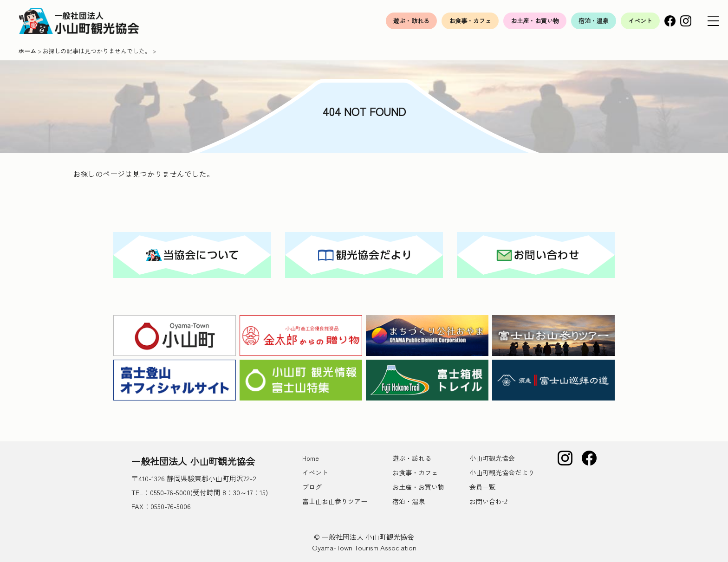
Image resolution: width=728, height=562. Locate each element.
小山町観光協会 (492, 458)
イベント (640, 21)
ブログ (312, 487)
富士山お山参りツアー (335, 501)
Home (311, 458)
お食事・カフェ (470, 21)
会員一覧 (482, 487)
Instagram (686, 21)
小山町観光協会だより (502, 472)
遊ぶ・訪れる (411, 21)
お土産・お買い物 (535, 21)
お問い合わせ (489, 501)
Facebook (670, 21)
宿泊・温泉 (594, 21)
